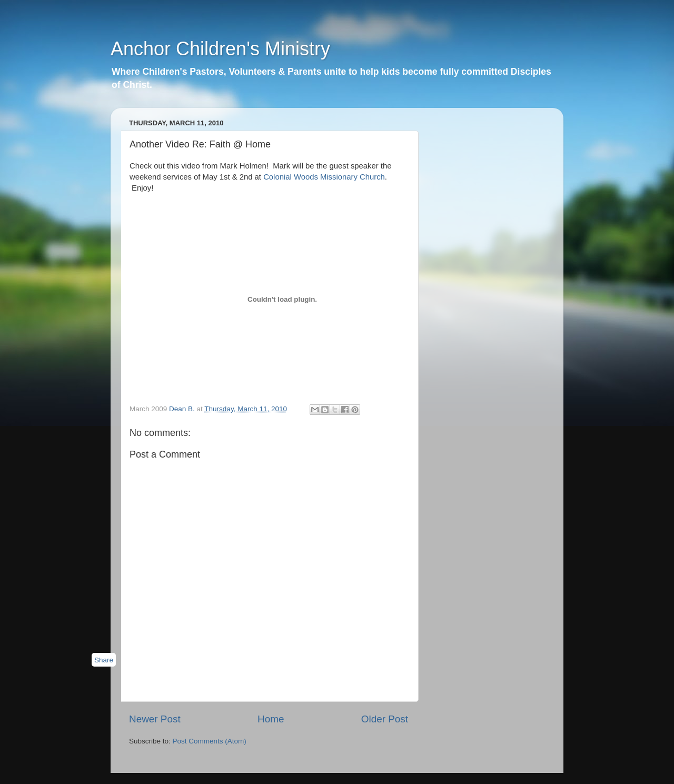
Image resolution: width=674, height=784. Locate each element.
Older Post (385, 719)
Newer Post (155, 719)
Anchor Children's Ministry (220, 49)
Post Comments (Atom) (210, 741)
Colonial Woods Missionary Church (324, 177)
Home (271, 719)
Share (104, 660)
